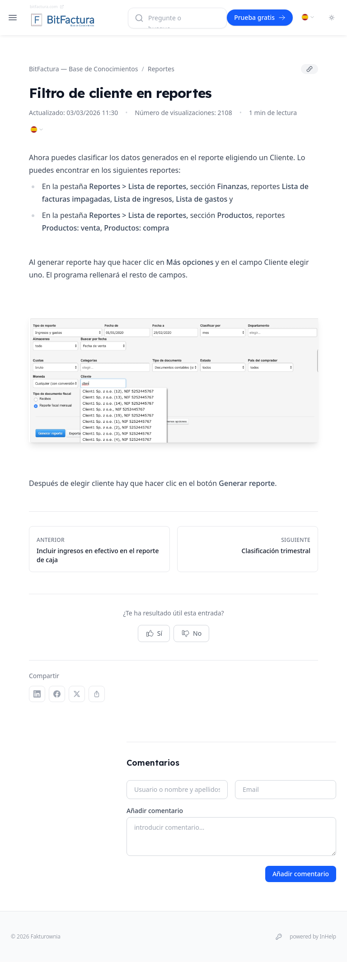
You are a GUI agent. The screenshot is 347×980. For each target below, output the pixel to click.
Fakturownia (46, 936)
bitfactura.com (47, 7)
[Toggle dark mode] (332, 18)
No (191, 633)
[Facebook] (57, 694)
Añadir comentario (155, 811)
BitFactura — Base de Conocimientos (84, 69)
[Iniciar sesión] (279, 937)
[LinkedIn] (37, 694)
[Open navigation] (13, 18)
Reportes (161, 69)
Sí (154, 633)
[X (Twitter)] (77, 694)
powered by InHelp (313, 937)
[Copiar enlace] (309, 69)
